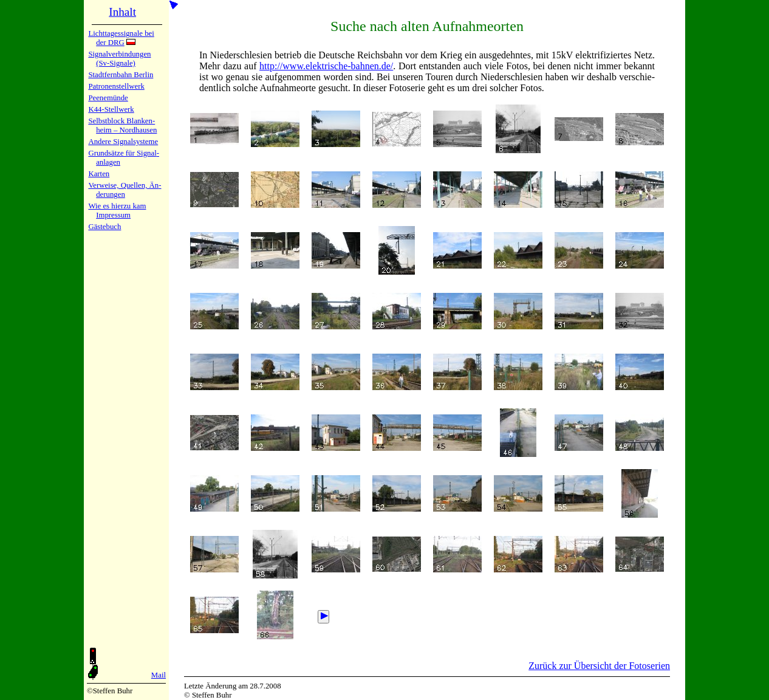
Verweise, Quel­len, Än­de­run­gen (125, 190)
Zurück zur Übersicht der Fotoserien (599, 666)
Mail (159, 675)
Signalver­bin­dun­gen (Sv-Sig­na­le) (119, 59)
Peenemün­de (108, 98)
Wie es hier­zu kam (117, 206)
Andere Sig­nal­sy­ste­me (123, 142)
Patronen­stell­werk (116, 86)
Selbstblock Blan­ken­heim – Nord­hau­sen (122, 125)
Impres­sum (113, 215)
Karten (99, 174)
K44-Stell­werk (111, 109)
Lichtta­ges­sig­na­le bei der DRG (121, 38)
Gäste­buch (104, 227)
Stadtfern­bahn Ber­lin (121, 75)
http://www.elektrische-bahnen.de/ (326, 66)
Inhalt (122, 12)
